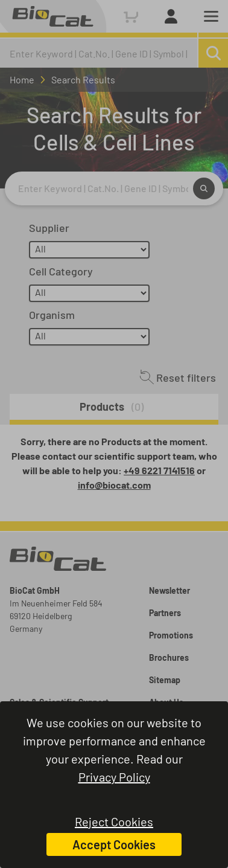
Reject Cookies (114, 821)
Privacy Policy (114, 777)
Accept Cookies (114, 844)
